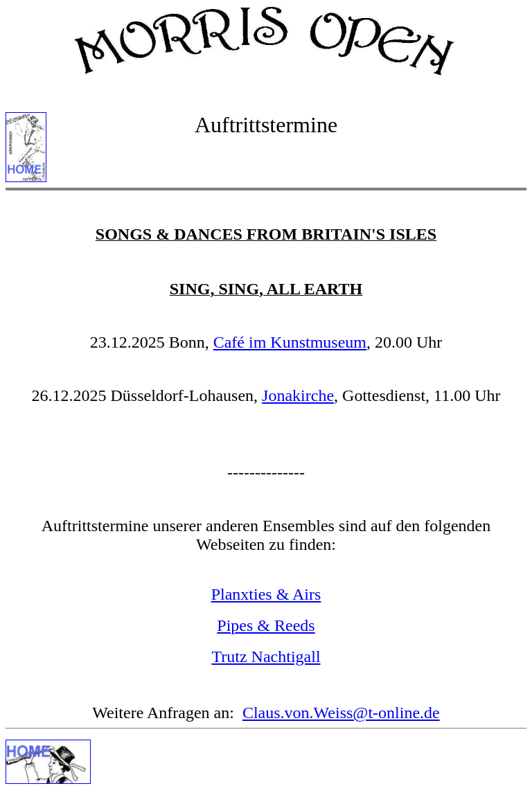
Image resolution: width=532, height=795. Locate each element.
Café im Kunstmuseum (290, 342)
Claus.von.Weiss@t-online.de (341, 713)
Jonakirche (298, 395)
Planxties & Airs (266, 594)
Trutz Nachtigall (266, 656)
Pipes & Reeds (266, 625)
